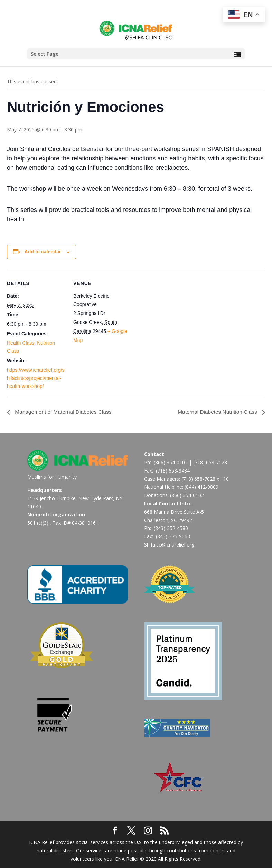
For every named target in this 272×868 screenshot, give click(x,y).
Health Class (21, 343)
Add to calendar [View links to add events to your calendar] (43, 252)
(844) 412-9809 (201, 487)
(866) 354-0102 (171, 462)
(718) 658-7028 (210, 462)
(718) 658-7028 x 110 (205, 479)
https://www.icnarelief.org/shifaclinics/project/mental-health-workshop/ (36, 378)
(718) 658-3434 (173, 471)
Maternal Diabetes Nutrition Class (217, 412)
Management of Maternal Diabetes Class (64, 412)
